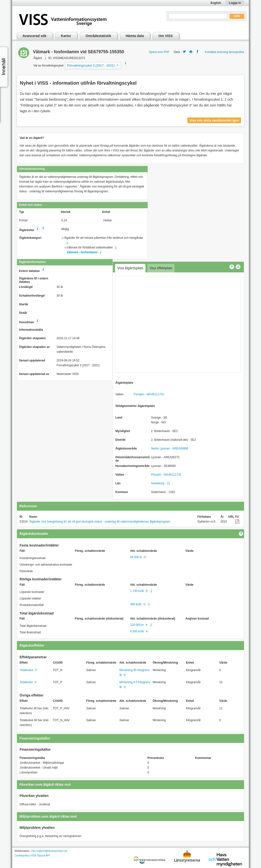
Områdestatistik (98, 36)
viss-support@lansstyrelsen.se (49, 851)
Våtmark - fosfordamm (82, 252)
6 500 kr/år (137, 631)
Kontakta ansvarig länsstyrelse (224, 52)
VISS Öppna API (40, 855)
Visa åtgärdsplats (130, 268)
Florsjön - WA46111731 (149, 394)
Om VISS (165, 36)
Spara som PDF (159, 52)
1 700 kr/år (137, 591)
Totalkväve (26, 670)
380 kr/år (136, 604)
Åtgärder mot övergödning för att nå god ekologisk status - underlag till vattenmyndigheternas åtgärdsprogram (100, 522)
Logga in (235, 3)
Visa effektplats (161, 268)
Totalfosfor (26, 682)
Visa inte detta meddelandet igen (214, 120)
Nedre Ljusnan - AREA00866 (170, 449)
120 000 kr (137, 625)
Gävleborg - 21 (161, 483)
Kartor (66, 36)
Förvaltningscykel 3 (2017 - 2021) (91, 65)
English (216, 3)
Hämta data (135, 36)
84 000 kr (136, 557)
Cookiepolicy (22, 855)
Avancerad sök (34, 36)
